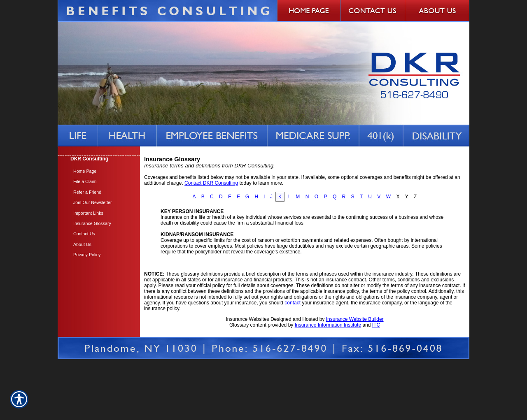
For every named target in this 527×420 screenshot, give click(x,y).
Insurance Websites (247, 319)
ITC (376, 325)
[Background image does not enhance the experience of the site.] (99, 160)
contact (293, 303)
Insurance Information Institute (328, 325)
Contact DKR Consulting (211, 183)
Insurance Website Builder (355, 319)
